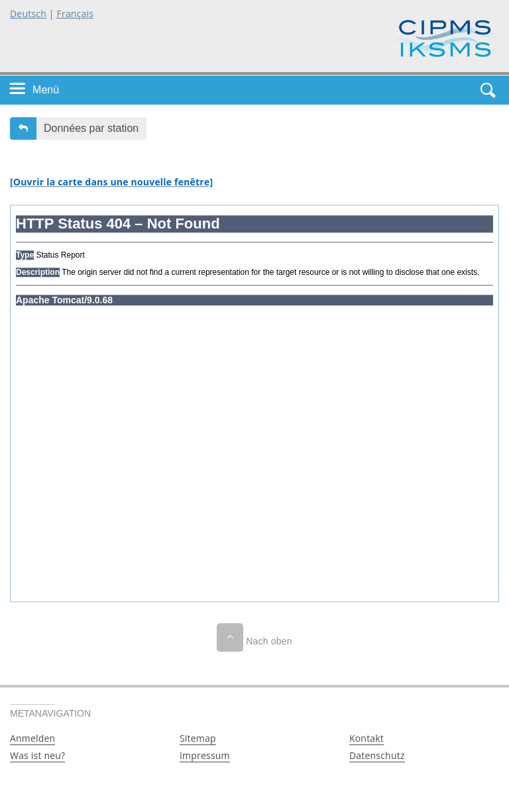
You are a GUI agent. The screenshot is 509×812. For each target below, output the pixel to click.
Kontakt (367, 738)
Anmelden (32, 738)
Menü (46, 90)
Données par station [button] (91, 128)
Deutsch (28, 14)
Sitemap (198, 738)
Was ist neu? (37, 755)
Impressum (205, 755)
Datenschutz (377, 755)
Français (76, 14)
